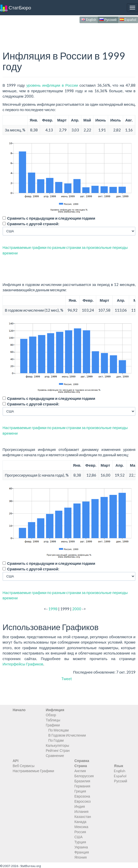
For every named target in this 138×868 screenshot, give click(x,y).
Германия (82, 786)
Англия (80, 771)
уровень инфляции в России (52, 85)
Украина (81, 847)
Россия (80, 832)
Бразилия (82, 781)
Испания (82, 811)
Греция (80, 791)
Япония (81, 857)
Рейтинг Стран (58, 750)
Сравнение (55, 756)
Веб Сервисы (24, 766)
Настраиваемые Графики (33, 771)
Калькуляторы (57, 745)
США (78, 837)
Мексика (81, 827)
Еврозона (82, 796)
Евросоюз (83, 801)
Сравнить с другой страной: (33, 224)
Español (128, 20)
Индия (80, 806)
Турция (80, 842)
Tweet (67, 679)
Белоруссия (84, 776)
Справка (82, 761)
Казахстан (83, 817)
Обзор (51, 715)
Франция (82, 852)
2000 (77, 609)
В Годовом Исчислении (67, 735)
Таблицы (53, 720)
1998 (53, 609)
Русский (108, 20)
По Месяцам (58, 730)
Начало (19, 710)
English (89, 20)
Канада (80, 822)
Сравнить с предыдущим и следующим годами (51, 218)
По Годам (56, 740)
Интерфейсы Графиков (23, 664)
